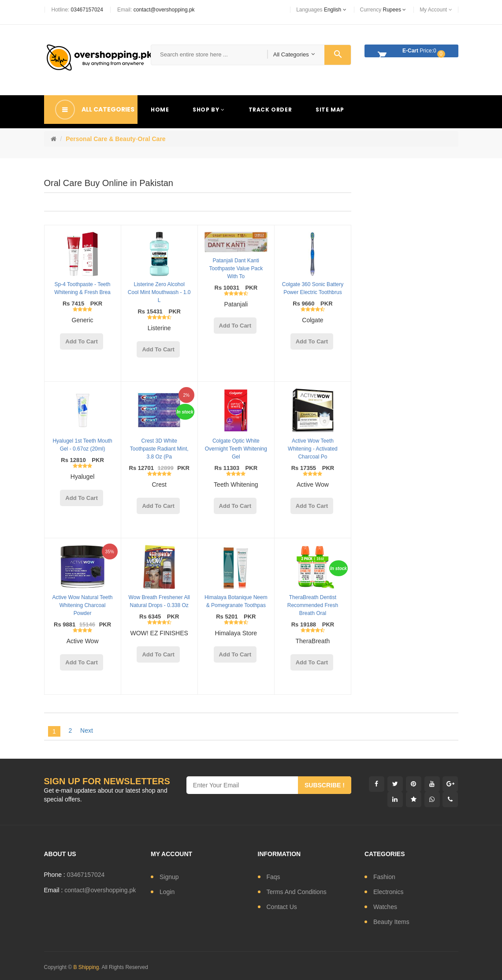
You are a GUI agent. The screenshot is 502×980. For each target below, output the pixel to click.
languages (321, 10)
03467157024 (87, 10)
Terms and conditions (297, 892)
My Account (436, 10)
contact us (282, 907)
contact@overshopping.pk (164, 10)
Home (160, 110)
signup (169, 877)
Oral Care (152, 139)
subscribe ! (325, 785)
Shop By (208, 110)
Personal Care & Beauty (101, 139)
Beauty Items (391, 922)
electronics (388, 892)
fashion (384, 877)
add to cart (81, 341)
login (167, 892)
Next (87, 730)
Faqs (273, 877)
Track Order (270, 110)
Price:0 (409, 52)
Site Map (330, 110)
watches (385, 907)
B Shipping (86, 967)
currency (383, 10)
